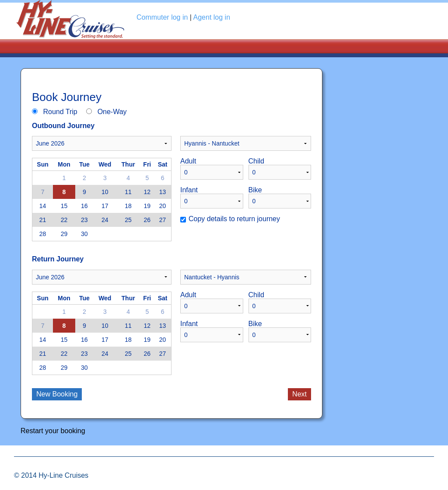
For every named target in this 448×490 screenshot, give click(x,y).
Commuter (162, 17)
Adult (188, 161)
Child (256, 161)
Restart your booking (53, 431)
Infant (189, 190)
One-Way (112, 112)
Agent (212, 17)
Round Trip (60, 112)
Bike (255, 190)
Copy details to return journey (234, 219)
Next (299, 394)
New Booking (57, 394)
